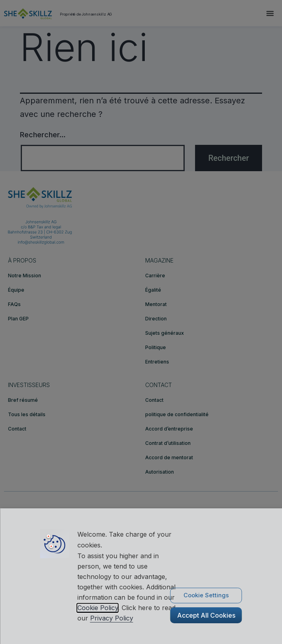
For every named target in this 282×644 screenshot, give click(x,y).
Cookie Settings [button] (206, 595)
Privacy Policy (112, 618)
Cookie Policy (98, 608)
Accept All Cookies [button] (206, 615)
